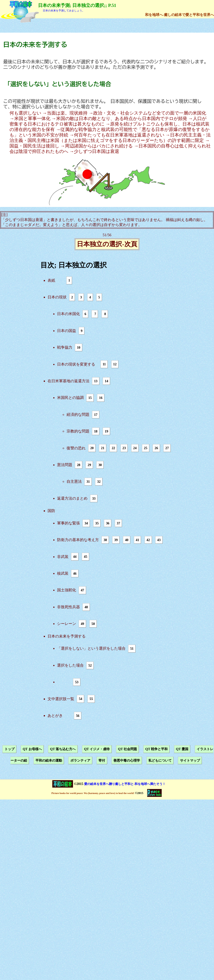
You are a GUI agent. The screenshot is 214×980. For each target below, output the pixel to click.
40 (127, 540)
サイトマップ (190, 760)
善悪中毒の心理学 (127, 760)
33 (94, 498)
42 (148, 540)
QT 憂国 (182, 749)
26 (156, 448)
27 (167, 448)
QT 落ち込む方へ (63, 749)
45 (86, 557)
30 (100, 465)
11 (104, 364)
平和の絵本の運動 (49, 760)
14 (107, 381)
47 (82, 590)
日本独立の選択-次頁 (107, 244)
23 (124, 448)
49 (82, 624)
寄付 (102, 760)
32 (99, 482)
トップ (10, 749)
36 (108, 523)
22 (113, 448)
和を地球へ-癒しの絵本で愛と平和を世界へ (180, 15)
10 (78, 347)
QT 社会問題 (127, 749)
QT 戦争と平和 (156, 749)
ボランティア (80, 760)
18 (96, 431)
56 (78, 716)
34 (86, 523)
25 (146, 448)
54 (80, 699)
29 (89, 465)
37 (118, 523)
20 (92, 448)
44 (75, 557)
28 (78, 465)
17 (96, 415)
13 (96, 381)
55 (91, 699)
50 (93, 624)
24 (135, 448)
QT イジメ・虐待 (97, 749)
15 (90, 398)
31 (88, 482)
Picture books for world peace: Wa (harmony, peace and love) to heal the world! (93, 793)
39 (116, 540)
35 (97, 523)
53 (77, 682)
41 (137, 540)
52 (90, 665)
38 (105, 540)
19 (107, 431)
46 (75, 573)
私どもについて (160, 760)
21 (103, 448)
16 (101, 398)
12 (115, 364)
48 (86, 607)
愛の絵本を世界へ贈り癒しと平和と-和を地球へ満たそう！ (125, 784)
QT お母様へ (32, 749)
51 (132, 648)
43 (159, 540)
